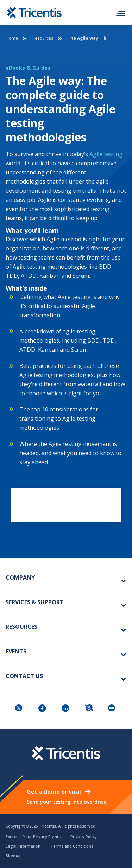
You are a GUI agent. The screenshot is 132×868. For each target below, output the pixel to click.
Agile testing (105, 154)
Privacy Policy (84, 837)
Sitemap (14, 856)
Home (12, 38)
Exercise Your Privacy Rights (33, 837)
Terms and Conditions (72, 846)
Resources (43, 38)
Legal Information (23, 846)
